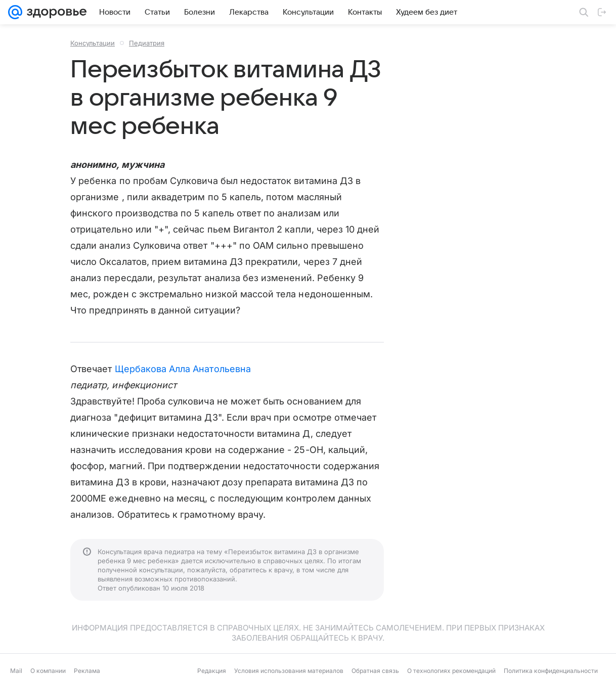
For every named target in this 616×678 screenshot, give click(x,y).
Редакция (212, 671)
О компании (48, 671)
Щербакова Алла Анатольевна (183, 369)
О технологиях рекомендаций (451, 671)
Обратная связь (375, 671)
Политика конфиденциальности (551, 671)
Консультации (93, 43)
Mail (16, 671)
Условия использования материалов (289, 671)
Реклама (87, 671)
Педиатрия (147, 43)
